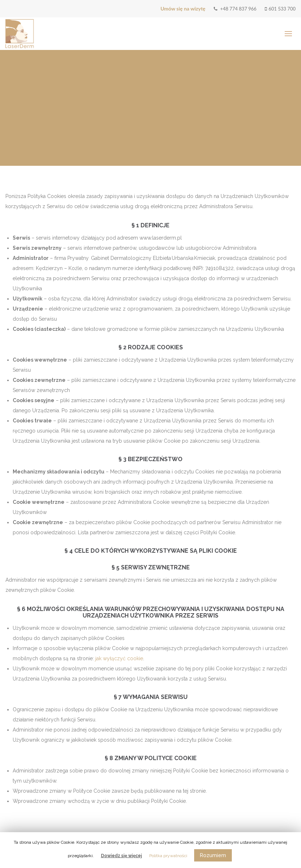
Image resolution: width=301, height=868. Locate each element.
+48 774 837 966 (235, 9)
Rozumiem (213, 855)
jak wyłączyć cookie (119, 658)
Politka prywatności (168, 856)
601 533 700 (280, 9)
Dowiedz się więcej (122, 856)
